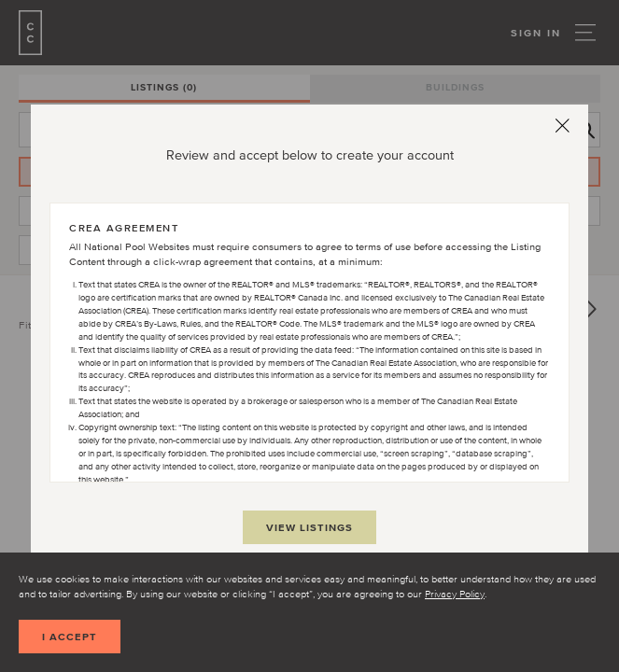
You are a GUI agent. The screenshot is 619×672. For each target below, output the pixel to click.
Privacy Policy (455, 594)
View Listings (309, 527)
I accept (70, 637)
